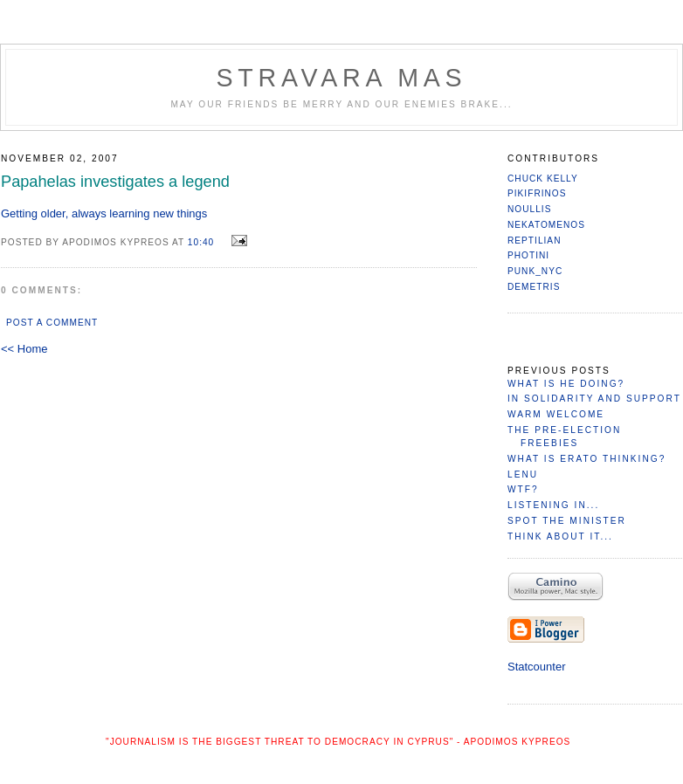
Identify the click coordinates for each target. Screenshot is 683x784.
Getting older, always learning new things (104, 213)
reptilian (534, 241)
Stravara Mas (342, 78)
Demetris (534, 287)
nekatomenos (546, 225)
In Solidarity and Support (594, 399)
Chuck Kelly (543, 179)
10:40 (201, 242)
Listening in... (553, 505)
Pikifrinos (537, 193)
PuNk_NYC (535, 271)
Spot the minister (567, 521)
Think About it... (560, 536)
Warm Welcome (556, 414)
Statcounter (537, 667)
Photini (528, 255)
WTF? (523, 489)
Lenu (523, 475)
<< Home (24, 349)
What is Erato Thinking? (586, 459)
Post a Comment (52, 323)
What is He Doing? (566, 384)
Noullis (529, 209)
